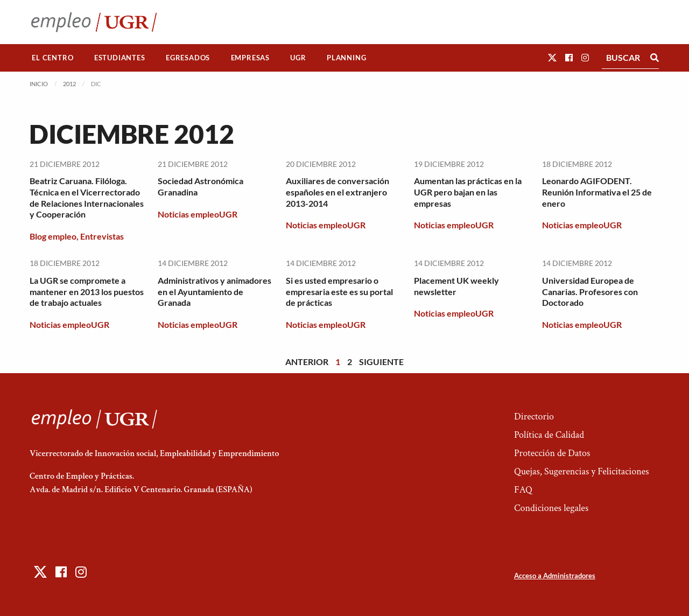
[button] (552, 57)
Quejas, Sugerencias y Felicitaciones (582, 471)
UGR (298, 58)
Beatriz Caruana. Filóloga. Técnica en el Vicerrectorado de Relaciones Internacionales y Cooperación (87, 197)
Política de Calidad (549, 435)
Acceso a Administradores (555, 576)
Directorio (534, 416)
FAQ (523, 490)
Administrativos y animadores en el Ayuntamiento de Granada (215, 292)
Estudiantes (120, 58)
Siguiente (381, 362)
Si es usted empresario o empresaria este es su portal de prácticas (339, 292)
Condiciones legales (551, 508)
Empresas (250, 58)
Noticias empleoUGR (198, 214)
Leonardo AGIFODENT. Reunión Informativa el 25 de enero (597, 192)
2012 (69, 84)
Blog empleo (53, 236)
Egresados (188, 58)
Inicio (39, 84)
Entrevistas (102, 236)
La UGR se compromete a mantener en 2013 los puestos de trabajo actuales (87, 292)
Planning (346, 58)
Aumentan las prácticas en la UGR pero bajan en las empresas (468, 192)
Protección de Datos (552, 453)
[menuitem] (53, 58)
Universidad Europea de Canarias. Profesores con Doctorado (590, 292)
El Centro (52, 58)
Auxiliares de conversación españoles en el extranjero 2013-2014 (338, 192)
